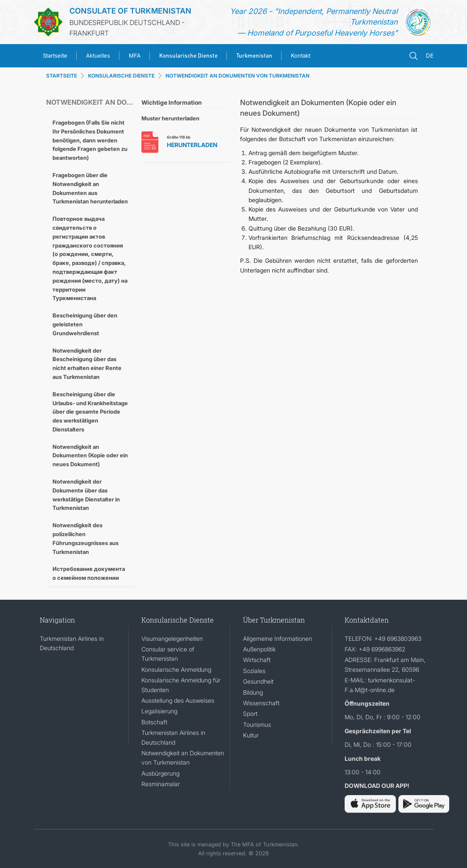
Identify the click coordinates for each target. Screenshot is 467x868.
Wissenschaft (261, 703)
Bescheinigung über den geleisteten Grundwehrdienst (85, 324)
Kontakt (301, 56)
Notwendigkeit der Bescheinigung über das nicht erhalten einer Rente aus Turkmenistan (87, 364)
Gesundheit (258, 681)
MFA (135, 56)
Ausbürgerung (160, 773)
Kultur (251, 735)
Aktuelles (98, 56)
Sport (250, 714)
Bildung (253, 692)
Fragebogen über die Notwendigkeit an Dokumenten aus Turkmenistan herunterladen (90, 188)
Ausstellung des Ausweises (178, 700)
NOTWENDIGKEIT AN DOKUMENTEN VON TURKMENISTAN (238, 76)
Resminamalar (161, 784)
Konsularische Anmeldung (176, 669)
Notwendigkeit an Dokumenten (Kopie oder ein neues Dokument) (90, 456)
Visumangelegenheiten (172, 638)
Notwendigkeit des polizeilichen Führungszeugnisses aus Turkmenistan (86, 538)
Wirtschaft (257, 660)
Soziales (254, 671)
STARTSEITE (62, 76)
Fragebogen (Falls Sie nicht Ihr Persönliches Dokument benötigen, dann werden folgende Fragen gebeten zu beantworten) (90, 140)
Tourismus (257, 725)
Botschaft (154, 722)
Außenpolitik (259, 649)
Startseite (55, 56)
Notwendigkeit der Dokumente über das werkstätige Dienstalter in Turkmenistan (86, 495)
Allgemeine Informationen (278, 638)
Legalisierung (159, 711)
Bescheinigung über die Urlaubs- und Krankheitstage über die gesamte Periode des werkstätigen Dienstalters (90, 412)
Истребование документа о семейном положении (89, 573)
